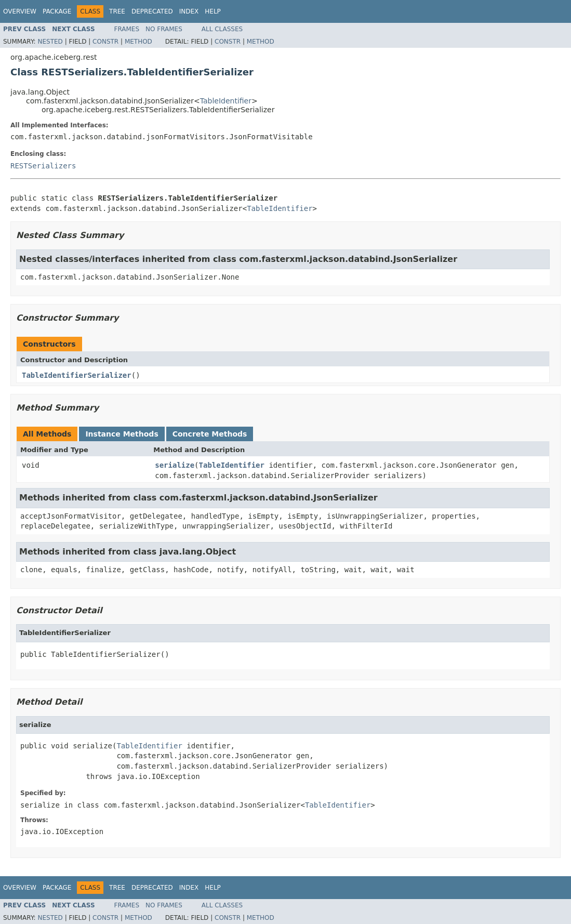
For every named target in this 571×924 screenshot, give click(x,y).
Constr (105, 42)
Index (189, 11)
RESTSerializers (43, 166)
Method (138, 42)
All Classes (222, 29)
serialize (175, 465)
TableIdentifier (226, 101)
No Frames (164, 29)
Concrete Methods (210, 434)
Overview (20, 11)
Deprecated (152, 11)
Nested (50, 42)
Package (57, 11)
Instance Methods (122, 434)
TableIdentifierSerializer (77, 375)
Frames (127, 29)
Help (213, 11)
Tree (117, 11)
